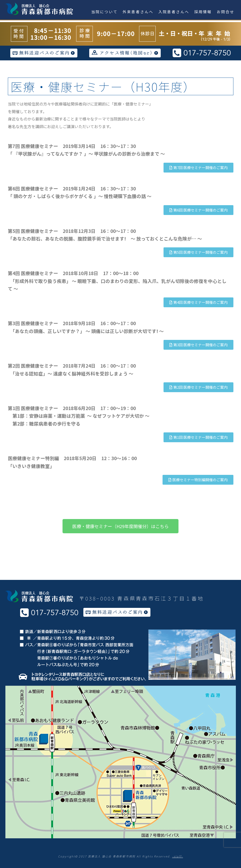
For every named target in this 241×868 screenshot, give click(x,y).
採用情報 (203, 12)
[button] (198, 168)
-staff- (178, 856)
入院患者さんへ (174, 12)
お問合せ (226, 12)
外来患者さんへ (138, 12)
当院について (104, 12)
